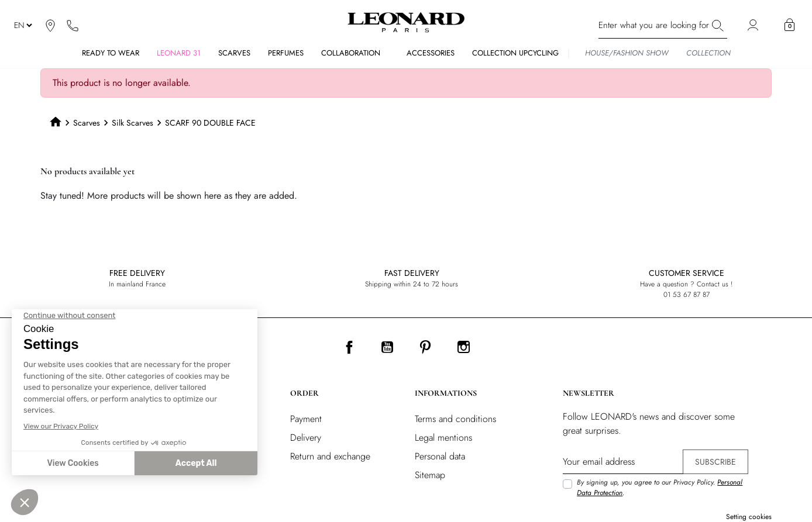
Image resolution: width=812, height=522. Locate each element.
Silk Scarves (133, 123)
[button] (789, 25)
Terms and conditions (455, 419)
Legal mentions (443, 438)
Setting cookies (749, 517)
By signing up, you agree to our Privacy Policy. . (660, 488)
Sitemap (430, 475)
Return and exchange (330, 456)
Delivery (306, 438)
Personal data (440, 456)
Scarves (87, 123)
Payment (306, 419)
